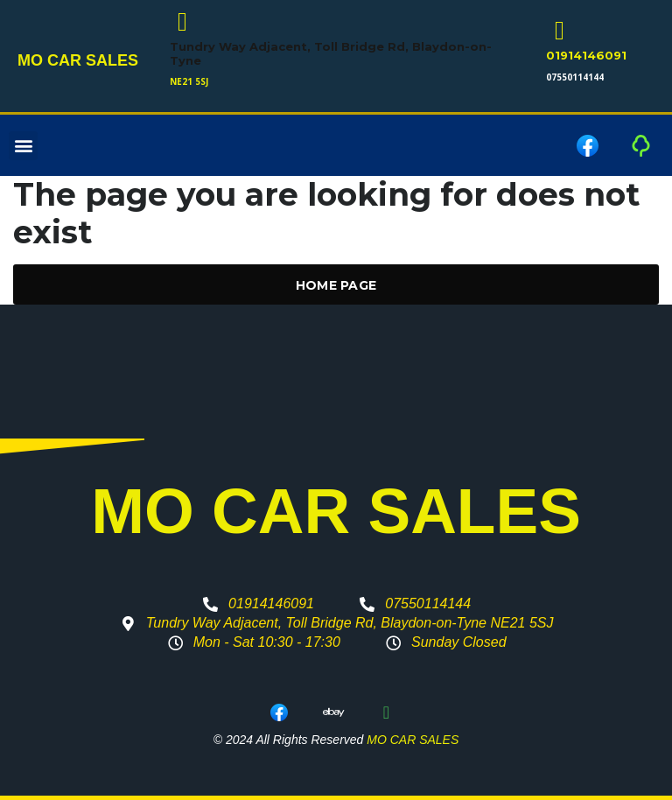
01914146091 (586, 55)
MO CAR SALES (78, 60)
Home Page (336, 285)
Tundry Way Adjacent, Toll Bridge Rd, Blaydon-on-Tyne (331, 53)
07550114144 (575, 77)
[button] (23, 146)
